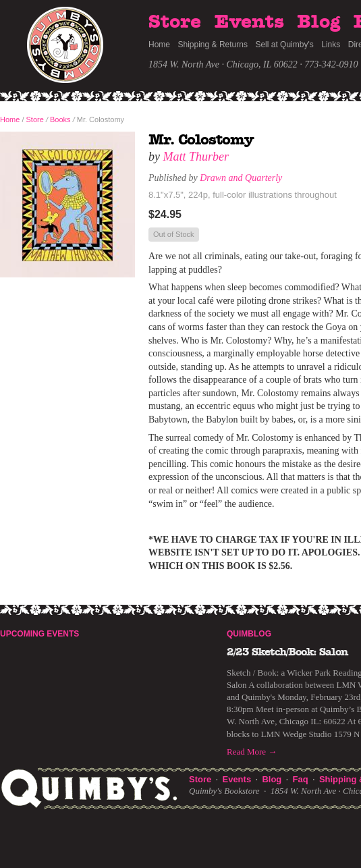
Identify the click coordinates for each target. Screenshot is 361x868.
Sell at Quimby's (284, 45)
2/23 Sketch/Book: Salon (287, 652)
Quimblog (249, 634)
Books (60, 119)
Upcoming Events (39, 634)
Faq (301, 779)
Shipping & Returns (213, 45)
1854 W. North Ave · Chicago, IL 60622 (223, 64)
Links (331, 45)
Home (159, 45)
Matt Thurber (196, 157)
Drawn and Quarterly (241, 178)
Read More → (252, 752)
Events (249, 22)
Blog (318, 22)
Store (175, 22)
